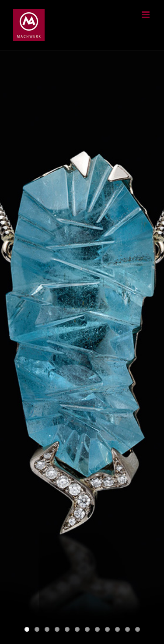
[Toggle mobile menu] (146, 15)
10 (117, 629)
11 (127, 629)
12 (138, 629)
